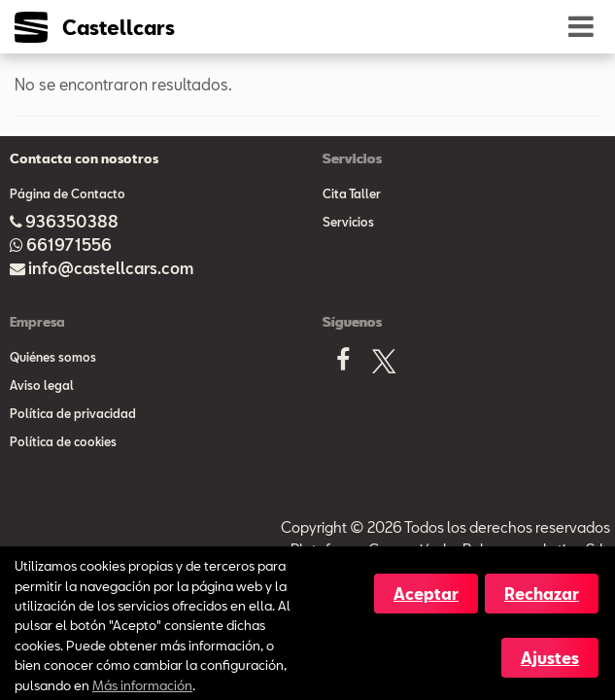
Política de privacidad (73, 413)
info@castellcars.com (111, 268)
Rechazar (542, 594)
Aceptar (426, 594)
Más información (142, 685)
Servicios (348, 222)
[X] (384, 365)
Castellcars (119, 27)
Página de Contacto (68, 193)
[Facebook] (343, 366)
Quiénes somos (53, 357)
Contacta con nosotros (84, 158)
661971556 (69, 245)
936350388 (72, 221)
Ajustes (550, 658)
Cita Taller (352, 193)
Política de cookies (63, 441)
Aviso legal (42, 385)
